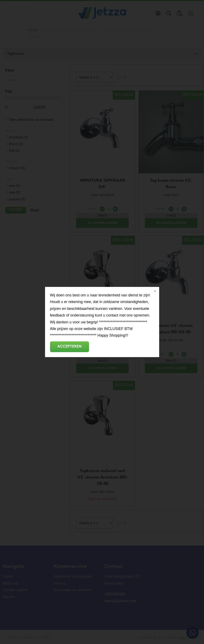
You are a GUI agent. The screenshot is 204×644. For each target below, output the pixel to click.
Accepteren (70, 347)
